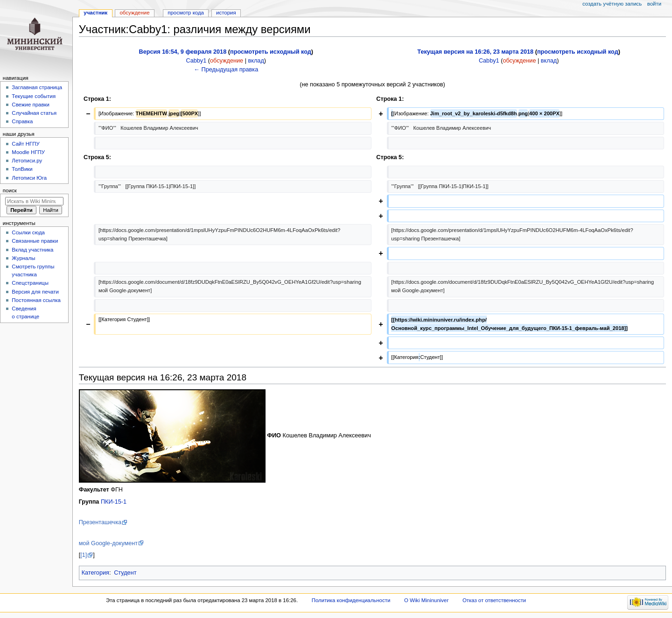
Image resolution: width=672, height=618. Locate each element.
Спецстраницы (30, 283)
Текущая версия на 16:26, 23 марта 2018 (475, 52)
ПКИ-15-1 (114, 502)
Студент (125, 573)
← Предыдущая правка (226, 70)
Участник (95, 13)
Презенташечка (100, 522)
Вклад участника (32, 250)
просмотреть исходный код (271, 52)
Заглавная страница (37, 87)
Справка (22, 121)
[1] (84, 555)
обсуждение (227, 61)
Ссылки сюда (28, 232)
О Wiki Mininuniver (426, 600)
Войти (654, 4)
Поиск (10, 190)
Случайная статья (34, 113)
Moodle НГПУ (28, 152)
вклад (256, 61)
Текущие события (34, 96)
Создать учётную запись (612, 4)
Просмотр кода (186, 13)
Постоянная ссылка (36, 300)
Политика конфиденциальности (351, 600)
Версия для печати (35, 292)
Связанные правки (35, 241)
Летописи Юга (29, 178)
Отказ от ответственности (494, 600)
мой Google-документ (108, 543)
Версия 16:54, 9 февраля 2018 (183, 52)
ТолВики (22, 169)
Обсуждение (134, 13)
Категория (95, 573)
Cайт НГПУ (25, 144)
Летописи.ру (27, 161)
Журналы (23, 258)
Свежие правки (31, 105)
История (226, 13)
